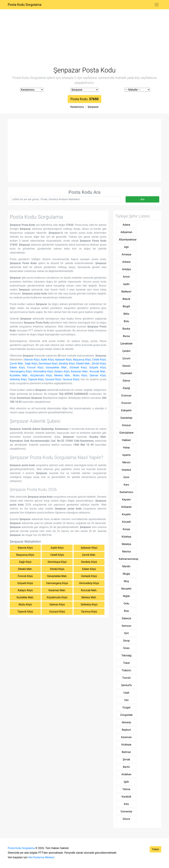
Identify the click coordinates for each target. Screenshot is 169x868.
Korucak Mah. (98, 371)
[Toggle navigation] (157, 5)
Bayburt (126, 730)
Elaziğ (127, 388)
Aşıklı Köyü (47, 360)
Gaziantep (126, 418)
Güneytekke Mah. (56, 367)
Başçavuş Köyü (82, 360)
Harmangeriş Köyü (21, 371)
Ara (142, 199)
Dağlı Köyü (31, 364)
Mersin (126, 462)
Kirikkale (127, 745)
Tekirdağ (126, 655)
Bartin (126, 767)
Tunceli (126, 678)
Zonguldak (126, 715)
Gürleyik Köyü (78, 367)
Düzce (126, 819)
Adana (126, 225)
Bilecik (127, 299)
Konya (126, 529)
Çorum (126, 358)
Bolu (126, 321)
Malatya (127, 544)
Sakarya (126, 618)
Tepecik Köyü (36, 379)
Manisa (126, 552)
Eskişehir (126, 410)
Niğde (126, 596)
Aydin (126, 284)
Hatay (126, 448)
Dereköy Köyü (67, 364)
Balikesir (126, 292)
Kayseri (126, 500)
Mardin (126, 566)
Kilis (126, 804)
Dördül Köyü (99, 364)
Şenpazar (93, 107)
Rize (126, 611)
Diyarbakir (126, 373)
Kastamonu (77, 107)
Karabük (126, 797)
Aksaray (126, 722)
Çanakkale (126, 344)
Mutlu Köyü (80, 375)
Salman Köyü (98, 375)
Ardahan (126, 774)
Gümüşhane (126, 433)
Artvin (126, 277)
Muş (126, 581)
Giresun (126, 425)
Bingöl (126, 306)
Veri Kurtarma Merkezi (41, 857)
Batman (126, 752)
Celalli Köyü (99, 360)
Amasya (126, 254)
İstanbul (126, 470)
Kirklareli (126, 507)
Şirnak (126, 759)
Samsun (126, 626)
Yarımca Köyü (71, 379)
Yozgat (126, 707)
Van (126, 700)
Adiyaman (126, 232)
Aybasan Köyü (63, 360)
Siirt (126, 633)
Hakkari (126, 440)
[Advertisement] (84, 42)
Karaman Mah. (80, 371)
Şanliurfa (126, 685)
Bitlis (126, 314)
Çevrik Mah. (17, 364)
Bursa (126, 336)
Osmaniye (126, 811)
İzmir (126, 477)
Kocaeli (126, 522)
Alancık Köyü (32, 360)
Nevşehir (126, 589)
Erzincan (126, 396)
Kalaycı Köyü (62, 371)
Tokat (126, 663)
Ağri (126, 247)
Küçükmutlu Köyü (41, 375)
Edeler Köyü (17, 367)
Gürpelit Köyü (98, 367)
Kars (126, 485)
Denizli (126, 366)
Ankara (126, 262)
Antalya (126, 269)
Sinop (126, 641)
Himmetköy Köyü (43, 371)
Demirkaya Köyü (48, 364)
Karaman (126, 737)
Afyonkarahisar (127, 240)
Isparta (126, 455)
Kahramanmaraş (127, 559)
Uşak (126, 693)
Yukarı (155, 849)
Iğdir (126, 782)
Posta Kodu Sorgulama (25, 5)
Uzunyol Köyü (53, 379)
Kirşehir (126, 514)
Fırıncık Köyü (35, 367)
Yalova (126, 789)
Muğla (126, 574)
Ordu (126, 604)
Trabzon (126, 670)
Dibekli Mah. (83, 364)
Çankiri (126, 351)
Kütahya (126, 537)
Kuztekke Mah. (19, 375)
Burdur (126, 329)
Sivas (126, 648)
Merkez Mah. (62, 375)
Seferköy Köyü (18, 379)
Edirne (127, 381)
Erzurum (126, 403)
